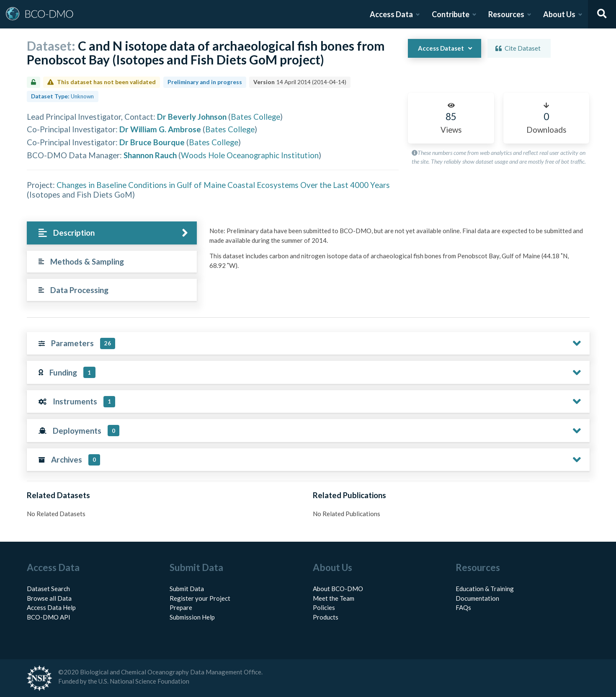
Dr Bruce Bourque (152, 142)
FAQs (463, 607)
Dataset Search (48, 589)
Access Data (391, 14)
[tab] (112, 233)
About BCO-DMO (338, 589)
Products (326, 617)
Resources (506, 14)
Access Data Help (51, 607)
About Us (559, 14)
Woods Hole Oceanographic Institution (250, 155)
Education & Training (485, 589)
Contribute (451, 14)
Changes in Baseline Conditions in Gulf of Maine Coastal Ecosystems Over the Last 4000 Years (223, 185)
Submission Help (192, 617)
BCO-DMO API (49, 617)
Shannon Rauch (150, 155)
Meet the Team (334, 598)
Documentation (477, 598)
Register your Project (200, 598)
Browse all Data (49, 598)
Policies (324, 607)
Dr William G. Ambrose (160, 129)
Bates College (255, 117)
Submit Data (187, 589)
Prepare (181, 607)
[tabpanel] (397, 251)
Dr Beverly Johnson (192, 117)
